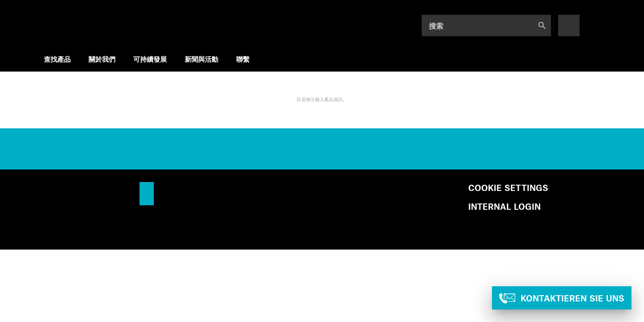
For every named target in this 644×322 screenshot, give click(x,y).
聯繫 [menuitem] (243, 59)
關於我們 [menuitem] (102, 59)
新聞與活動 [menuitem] (201, 59)
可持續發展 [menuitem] (150, 59)
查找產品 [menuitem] (57, 59)
